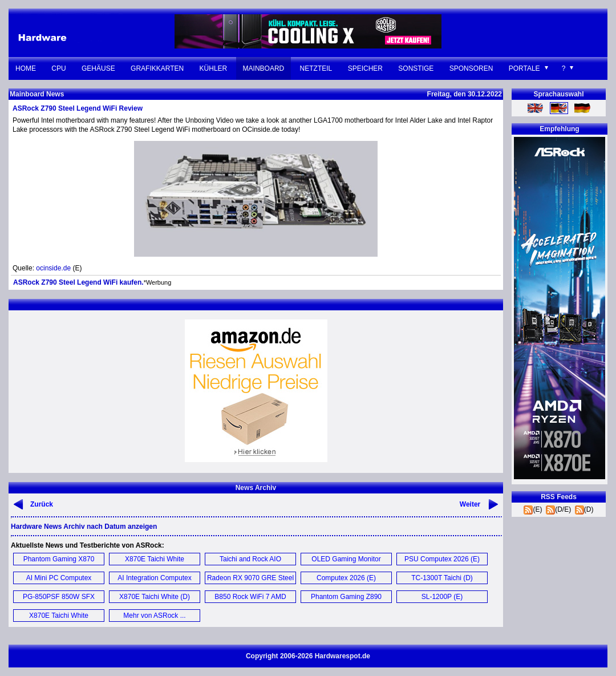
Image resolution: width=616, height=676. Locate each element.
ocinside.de (53, 268)
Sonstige (416, 68)
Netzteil (316, 68)
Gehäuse (98, 68)
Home (26, 68)
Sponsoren (471, 68)
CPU (58, 68)
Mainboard (264, 68)
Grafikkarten (157, 68)
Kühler (214, 68)
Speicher (365, 68)
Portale (524, 68)
